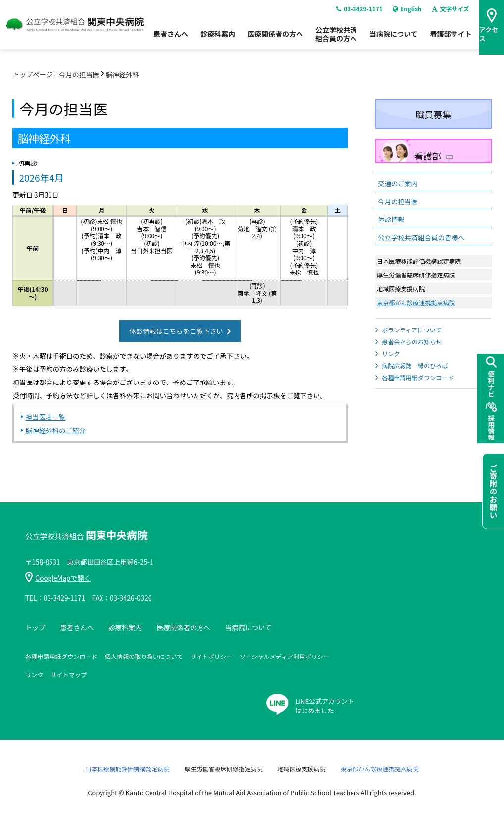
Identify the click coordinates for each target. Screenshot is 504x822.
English (406, 14)
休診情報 (391, 219)
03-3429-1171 (358, 14)
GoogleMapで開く (58, 578)
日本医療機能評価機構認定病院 (128, 769)
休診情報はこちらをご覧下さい (176, 331)
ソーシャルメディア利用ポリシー (284, 656)
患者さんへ (171, 39)
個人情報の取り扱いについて (144, 656)
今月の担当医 (79, 74)
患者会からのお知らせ (412, 342)
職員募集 (433, 114)
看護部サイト (451, 39)
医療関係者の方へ (275, 39)
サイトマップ (69, 675)
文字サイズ (450, 14)
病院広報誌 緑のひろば (415, 365)
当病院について (394, 39)
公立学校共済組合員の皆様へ (421, 237)
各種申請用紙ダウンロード (418, 377)
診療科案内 (218, 39)
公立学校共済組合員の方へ (336, 39)
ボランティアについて (411, 330)
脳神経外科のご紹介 (55, 430)
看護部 (433, 156)
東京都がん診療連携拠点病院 (416, 302)
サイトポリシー (211, 656)
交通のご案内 (398, 183)
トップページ (32, 74)
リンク (391, 354)
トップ (35, 627)
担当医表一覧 (45, 417)
